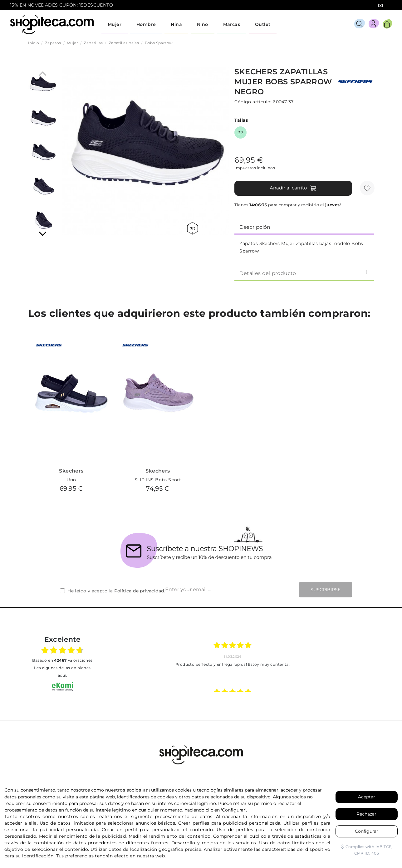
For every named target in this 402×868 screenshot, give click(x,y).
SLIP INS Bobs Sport (158, 480)
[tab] (304, 227)
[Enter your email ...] (225, 590)
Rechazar (366, 814)
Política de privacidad (139, 591)
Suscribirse (326, 590)
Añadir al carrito (293, 188)
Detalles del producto (304, 273)
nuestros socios (123, 790)
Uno (71, 480)
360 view (192, 228)
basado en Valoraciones (62, 660)
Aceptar (367, 797)
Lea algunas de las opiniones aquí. (62, 672)
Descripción (304, 227)
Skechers (71, 471)
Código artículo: (253, 102)
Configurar (367, 831)
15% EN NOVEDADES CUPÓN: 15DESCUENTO (61, 5)
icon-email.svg (380, 5)
